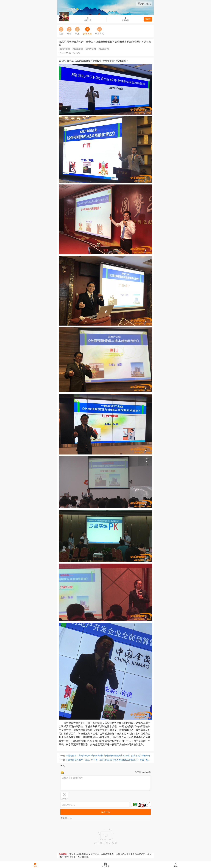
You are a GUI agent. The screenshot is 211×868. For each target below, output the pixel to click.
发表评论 (105, 812)
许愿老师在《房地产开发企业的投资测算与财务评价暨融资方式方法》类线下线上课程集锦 (108, 756)
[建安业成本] (104, 49)
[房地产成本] (91, 49)
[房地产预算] (65, 49)
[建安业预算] (78, 49)
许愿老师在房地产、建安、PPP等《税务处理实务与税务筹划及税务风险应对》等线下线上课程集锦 (109, 760)
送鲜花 (148, 19)
